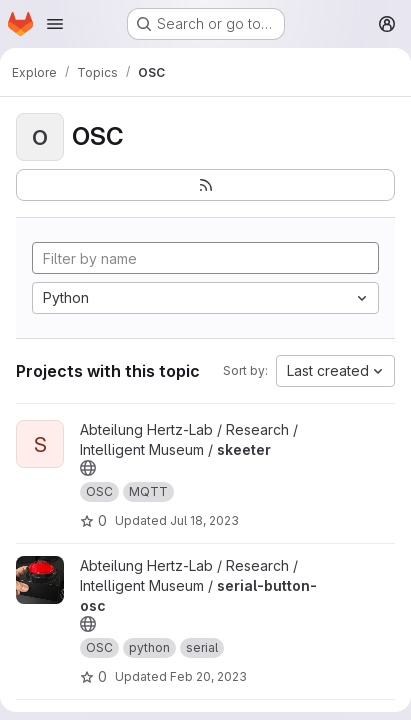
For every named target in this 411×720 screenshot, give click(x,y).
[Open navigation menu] (55, 24)
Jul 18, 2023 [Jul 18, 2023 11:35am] (204, 520)
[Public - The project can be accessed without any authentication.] (88, 468)
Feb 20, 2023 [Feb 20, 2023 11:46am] (208, 676)
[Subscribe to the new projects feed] (205, 185)
